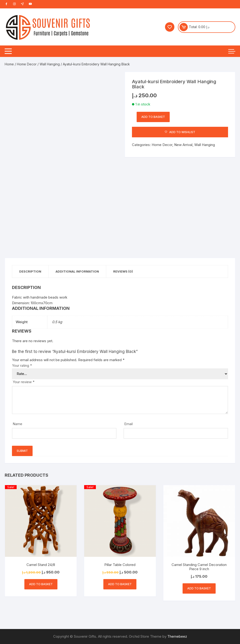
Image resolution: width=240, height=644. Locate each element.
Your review (24, 382)
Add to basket (153, 117)
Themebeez (177, 636)
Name (17, 424)
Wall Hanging (50, 64)
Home (9, 64)
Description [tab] (30, 271)
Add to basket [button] (41, 584)
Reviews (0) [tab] (123, 271)
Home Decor (27, 64)
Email (128, 424)
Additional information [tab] (77, 271)
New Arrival (183, 145)
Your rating (22, 365)
